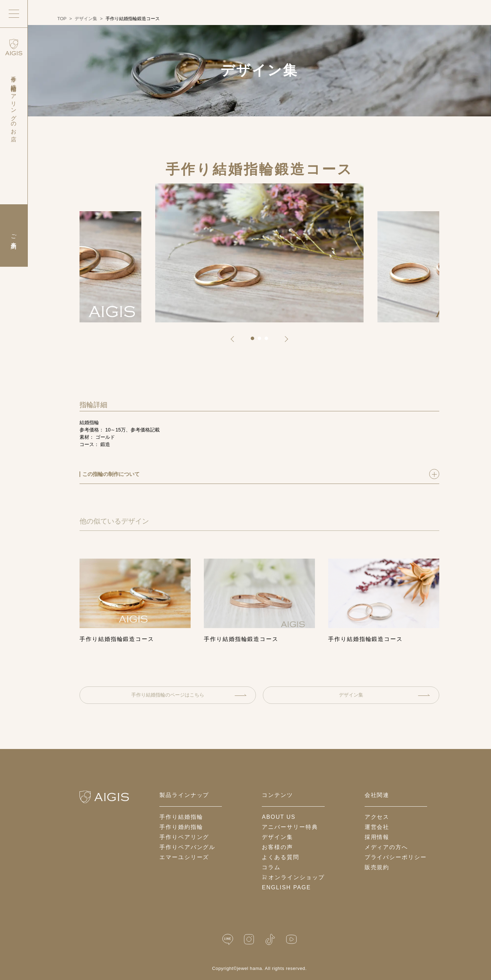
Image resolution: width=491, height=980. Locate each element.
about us (279, 817)
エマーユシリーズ (184, 857)
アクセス (377, 817)
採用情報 (377, 837)
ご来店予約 (14, 236)
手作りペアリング (184, 837)
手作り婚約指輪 (181, 827)
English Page (286, 887)
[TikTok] (270, 940)
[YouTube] (291, 940)
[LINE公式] (228, 940)
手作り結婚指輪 (181, 817)
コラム (271, 867)
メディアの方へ (386, 847)
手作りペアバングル (187, 847)
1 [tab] (255, 341)
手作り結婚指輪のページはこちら (189, 695)
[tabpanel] (259, 253)
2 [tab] (262, 341)
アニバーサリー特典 (290, 827)
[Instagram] (249, 940)
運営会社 (377, 827)
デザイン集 (384, 695)
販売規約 (377, 867)
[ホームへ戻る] (104, 797)
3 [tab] (269, 341)
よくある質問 (281, 857)
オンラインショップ (293, 877)
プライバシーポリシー (396, 857)
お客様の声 (277, 847)
